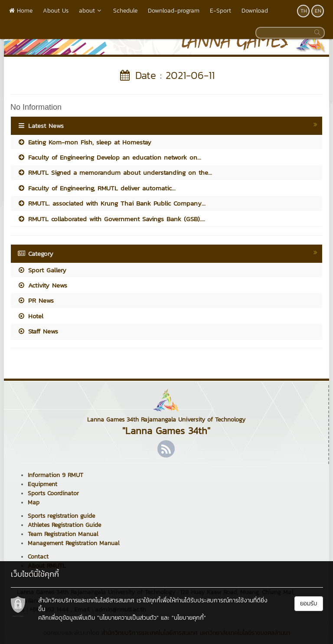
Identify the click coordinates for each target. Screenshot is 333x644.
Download (255, 11)
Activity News (42, 285)
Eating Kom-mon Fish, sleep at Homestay (84, 142)
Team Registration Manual (63, 534)
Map (34, 502)
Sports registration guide (61, 516)
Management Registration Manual (74, 543)
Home (21, 11)
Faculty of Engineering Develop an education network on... (109, 157)
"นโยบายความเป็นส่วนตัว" (128, 618)
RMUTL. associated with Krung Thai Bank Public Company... (111, 203)
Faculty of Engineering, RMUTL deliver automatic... (96, 188)
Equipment (42, 484)
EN (318, 11)
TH (304, 11)
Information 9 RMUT (55, 475)
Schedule (125, 11)
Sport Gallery (42, 270)
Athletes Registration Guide (64, 525)
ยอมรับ (309, 603)
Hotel (30, 316)
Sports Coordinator (53, 493)
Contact (38, 557)
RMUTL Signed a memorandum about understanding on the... (115, 172)
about (91, 11)
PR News (36, 300)
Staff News (38, 331)
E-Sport (220, 11)
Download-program (174, 11)
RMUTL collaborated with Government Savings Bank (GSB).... (111, 219)
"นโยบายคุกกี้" (189, 618)
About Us (56, 11)
